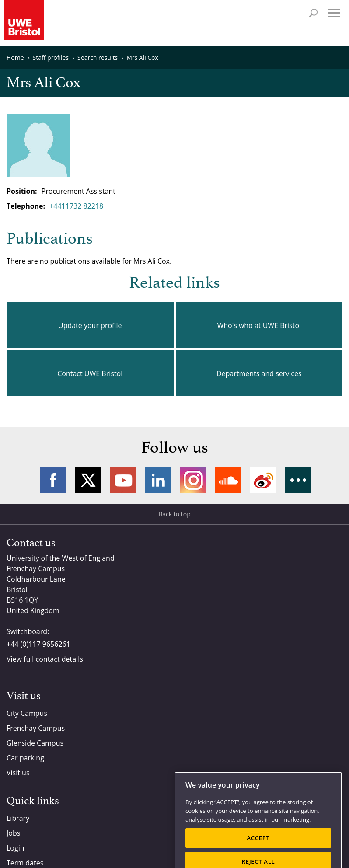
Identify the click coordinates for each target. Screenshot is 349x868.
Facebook (53, 480)
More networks (298, 480)
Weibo (263, 480)
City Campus (27, 713)
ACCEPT (258, 847)
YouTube (123, 480)
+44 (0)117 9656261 (38, 644)
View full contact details (45, 659)
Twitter (88, 480)
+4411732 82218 (76, 206)
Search (313, 13)
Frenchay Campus (36, 728)
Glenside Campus (35, 743)
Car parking (25, 758)
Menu (334, 13)
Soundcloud (228, 480)
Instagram (193, 480)
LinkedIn (158, 480)
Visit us (18, 773)
